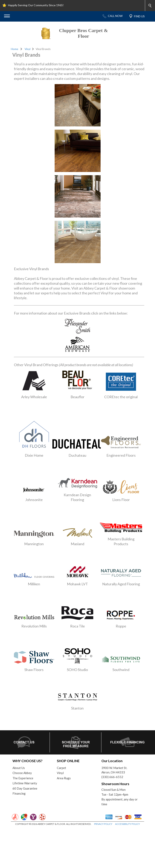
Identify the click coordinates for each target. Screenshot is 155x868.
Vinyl (28, 49)
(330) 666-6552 (112, 777)
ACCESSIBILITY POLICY (127, 824)
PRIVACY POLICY (103, 824)
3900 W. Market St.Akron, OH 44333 (114, 770)
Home (15, 49)
